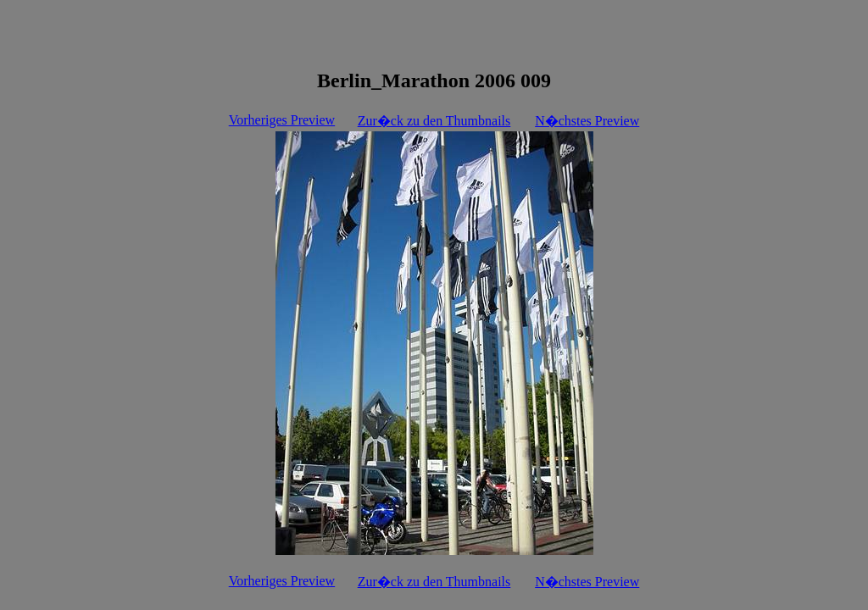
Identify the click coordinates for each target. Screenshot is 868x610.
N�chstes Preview (587, 121)
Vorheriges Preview (282, 120)
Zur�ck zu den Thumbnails (434, 121)
